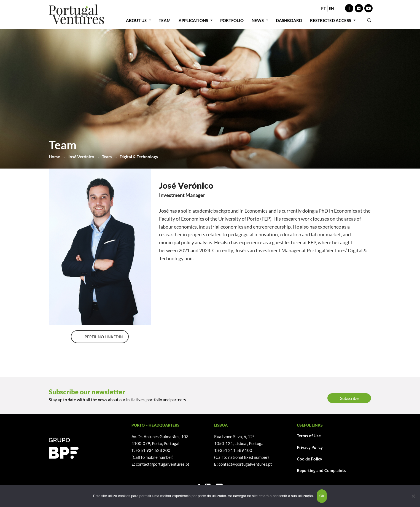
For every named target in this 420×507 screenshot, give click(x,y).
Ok (322, 496)
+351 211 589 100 (235, 450)
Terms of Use (309, 436)
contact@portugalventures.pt (163, 464)
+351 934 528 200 (153, 450)
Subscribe (349, 398)
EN (331, 8)
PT (323, 8)
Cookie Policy (309, 459)
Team (107, 157)
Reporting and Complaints (321, 470)
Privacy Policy (310, 447)
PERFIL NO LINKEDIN (104, 337)
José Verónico (81, 157)
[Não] (413, 496)
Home (54, 157)
